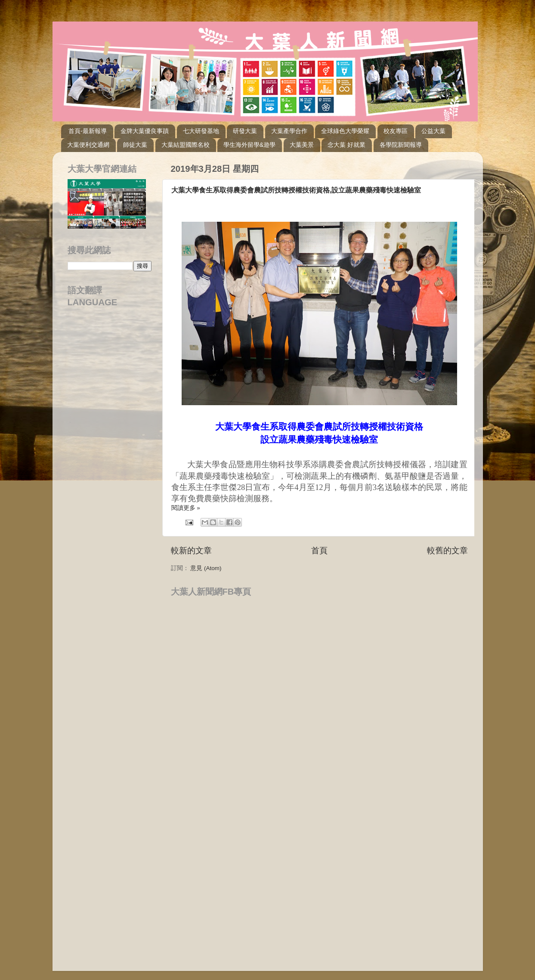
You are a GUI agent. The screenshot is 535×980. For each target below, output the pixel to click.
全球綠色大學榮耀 (345, 131)
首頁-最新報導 (88, 131)
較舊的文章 (447, 550)
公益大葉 (433, 131)
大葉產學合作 (289, 131)
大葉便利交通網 (88, 145)
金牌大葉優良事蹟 (145, 131)
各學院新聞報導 (401, 145)
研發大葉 (245, 131)
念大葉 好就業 (346, 145)
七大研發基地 (201, 131)
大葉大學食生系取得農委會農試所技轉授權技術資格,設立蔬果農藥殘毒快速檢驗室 (296, 190)
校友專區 (396, 131)
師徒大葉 (135, 145)
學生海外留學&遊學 (249, 145)
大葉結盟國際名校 (186, 145)
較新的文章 (191, 550)
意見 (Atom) (206, 568)
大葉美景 (302, 145)
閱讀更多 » (186, 508)
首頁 (319, 550)
